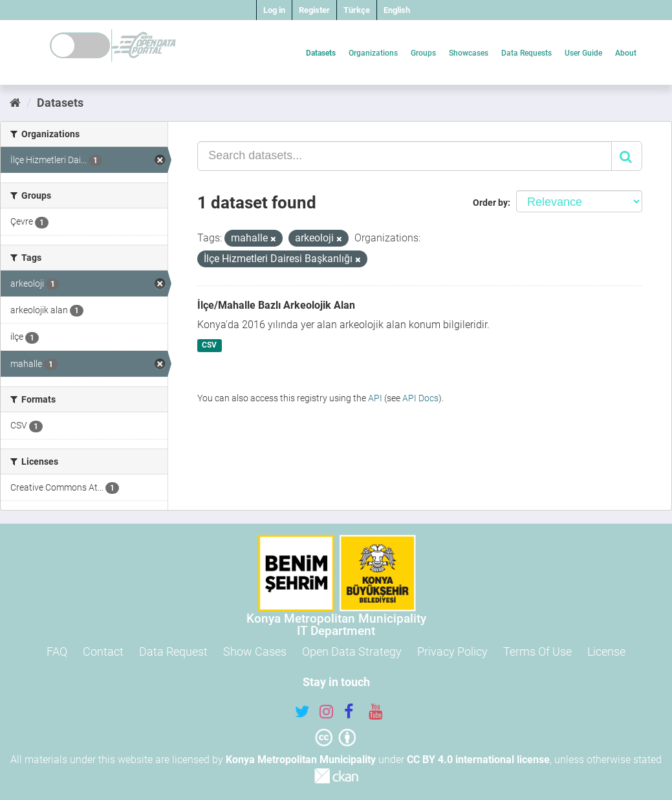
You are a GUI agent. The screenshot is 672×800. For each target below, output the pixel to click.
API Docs (420, 398)
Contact (103, 651)
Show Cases (255, 651)
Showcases (469, 53)
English (397, 10)
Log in (274, 10)
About (626, 53)
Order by (490, 203)
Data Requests (526, 53)
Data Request (173, 651)
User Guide (583, 53)
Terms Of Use (537, 651)
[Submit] (627, 156)
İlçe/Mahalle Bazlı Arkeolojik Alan (276, 305)
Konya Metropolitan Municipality (301, 760)
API (375, 398)
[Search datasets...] (405, 156)
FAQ (57, 651)
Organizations (373, 53)
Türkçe (357, 10)
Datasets (321, 53)
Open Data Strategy (352, 651)
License (606, 651)
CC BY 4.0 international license (478, 760)
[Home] (15, 103)
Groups (423, 53)
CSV (209, 346)
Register (314, 10)
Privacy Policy (452, 651)
